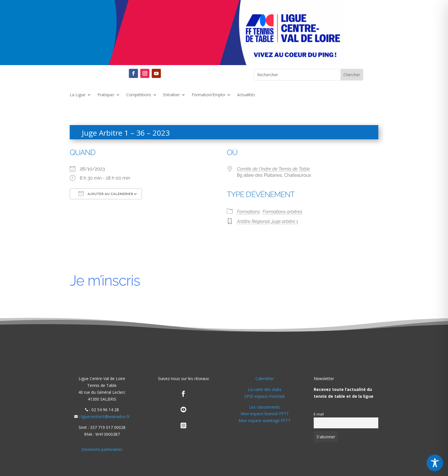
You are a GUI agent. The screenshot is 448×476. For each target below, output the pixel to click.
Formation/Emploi (208, 95)
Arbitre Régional (253, 221)
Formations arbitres (282, 212)
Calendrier (265, 378)
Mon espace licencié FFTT (265, 414)
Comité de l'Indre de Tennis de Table (273, 169)
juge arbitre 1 (285, 221)
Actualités (246, 95)
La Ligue (78, 95)
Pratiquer (106, 95)
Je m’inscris (105, 281)
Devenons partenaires (102, 449)
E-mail (319, 414)
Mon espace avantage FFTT (265, 420)
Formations (248, 212)
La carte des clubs (265, 389)
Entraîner (171, 95)
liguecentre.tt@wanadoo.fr (105, 416)
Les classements (265, 407)
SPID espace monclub (265, 396)
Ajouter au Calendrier (106, 194)
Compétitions (139, 95)
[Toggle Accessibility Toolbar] (435, 463)
